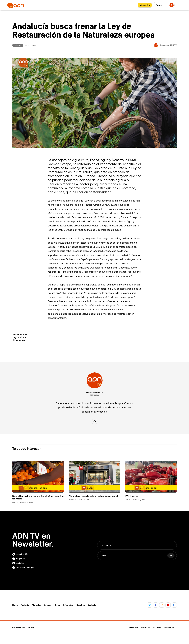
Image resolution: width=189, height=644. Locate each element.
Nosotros (81, 605)
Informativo (68, 605)
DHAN (31, 627)
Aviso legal (169, 627)
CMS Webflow (19, 627)
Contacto (92, 605)
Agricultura (20, 337)
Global (18, 45)
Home (15, 605)
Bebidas (48, 605)
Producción (20, 335)
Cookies (157, 627)
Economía (19, 340)
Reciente (25, 605)
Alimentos (36, 605)
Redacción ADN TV (94, 392)
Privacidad (146, 627)
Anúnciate (133, 627)
